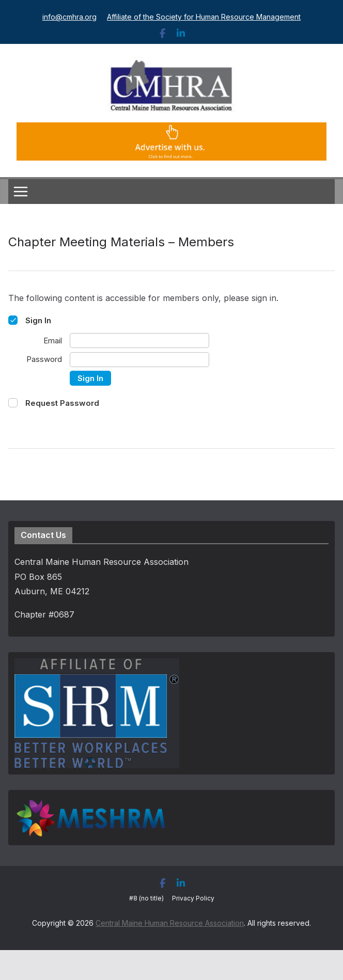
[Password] (139, 360)
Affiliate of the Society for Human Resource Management (204, 17)
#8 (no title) (146, 898)
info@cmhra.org (69, 17)
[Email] (139, 341)
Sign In (90, 378)
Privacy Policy (193, 898)
